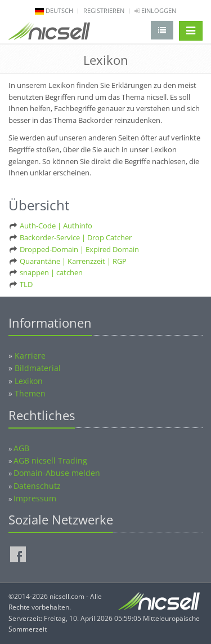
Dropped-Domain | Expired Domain (79, 249)
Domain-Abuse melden (57, 473)
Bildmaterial (38, 368)
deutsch (59, 10)
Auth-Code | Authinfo (56, 226)
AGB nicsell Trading (50, 460)
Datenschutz (37, 486)
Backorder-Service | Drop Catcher (76, 237)
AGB (21, 448)
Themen (30, 393)
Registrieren (104, 10)
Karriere (30, 356)
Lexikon (29, 381)
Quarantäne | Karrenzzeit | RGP (73, 261)
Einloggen (155, 10)
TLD (26, 284)
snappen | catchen (51, 272)
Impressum (35, 498)
